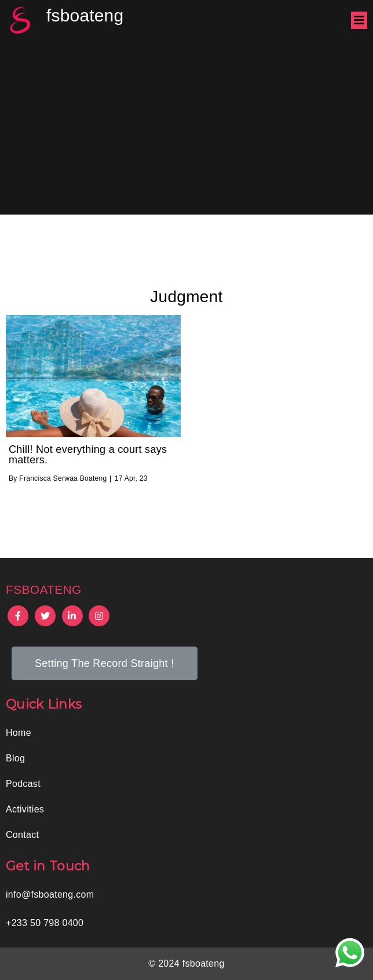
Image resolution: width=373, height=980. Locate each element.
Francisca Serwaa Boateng (63, 478)
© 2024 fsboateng (186, 963)
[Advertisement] (186, 128)
